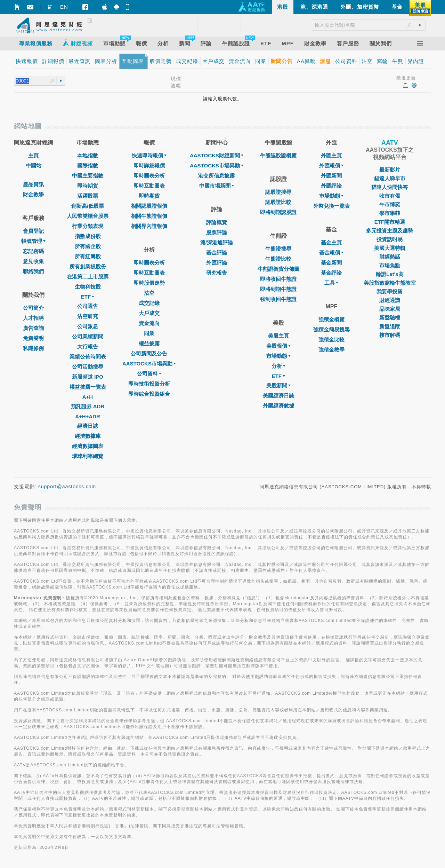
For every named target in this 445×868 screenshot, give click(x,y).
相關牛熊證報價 (149, 216)
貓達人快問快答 (390, 187)
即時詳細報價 (149, 165)
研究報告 (217, 273)
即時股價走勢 (149, 283)
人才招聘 (33, 318)
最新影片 (390, 170)
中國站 (34, 165)
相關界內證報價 (149, 226)
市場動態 (278, 356)
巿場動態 (331, 196)
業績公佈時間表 (88, 357)
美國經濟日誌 (278, 396)
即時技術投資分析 (149, 384)
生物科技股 (88, 287)
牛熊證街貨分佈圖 (278, 269)
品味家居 (390, 309)
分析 (278, 366)
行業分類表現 (88, 226)
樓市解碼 (390, 335)
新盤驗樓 (390, 318)
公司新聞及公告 (149, 353)
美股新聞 (278, 385)
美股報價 (278, 346)
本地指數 (88, 155)
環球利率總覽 (88, 456)
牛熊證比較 (278, 259)
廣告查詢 (33, 328)
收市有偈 (390, 196)
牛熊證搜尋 (278, 249)
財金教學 (33, 194)
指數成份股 (88, 236)
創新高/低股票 (88, 206)
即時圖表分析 (149, 176)
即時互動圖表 (149, 186)
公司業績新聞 (88, 336)
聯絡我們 (33, 271)
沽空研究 (88, 316)
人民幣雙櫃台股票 (88, 216)
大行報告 (88, 346)
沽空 (149, 293)
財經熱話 (390, 257)
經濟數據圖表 (88, 446)
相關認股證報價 (149, 206)
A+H (88, 397)
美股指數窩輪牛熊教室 (390, 283)
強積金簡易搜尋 (331, 329)
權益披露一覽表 (88, 387)
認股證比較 (278, 202)
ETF (88, 297)
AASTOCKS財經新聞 (217, 155)
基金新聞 (331, 263)
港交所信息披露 (216, 176)
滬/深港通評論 (217, 242)
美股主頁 (278, 336)
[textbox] (33, 81)
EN (64, 7)
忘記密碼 (33, 251)
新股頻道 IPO (88, 377)
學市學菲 (390, 213)
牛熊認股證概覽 (278, 155)
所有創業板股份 (88, 266)
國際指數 (88, 165)
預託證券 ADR (88, 406)
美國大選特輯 (390, 248)
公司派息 (88, 326)
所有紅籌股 (88, 256)
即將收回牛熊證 (278, 279)
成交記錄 (149, 303)
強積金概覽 (331, 319)
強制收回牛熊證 (278, 299)
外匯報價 (331, 165)
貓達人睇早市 (390, 178)
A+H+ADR (88, 416)
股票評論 (217, 232)
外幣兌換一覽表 (331, 206)
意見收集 (33, 261)
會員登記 (33, 231)
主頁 (33, 155)
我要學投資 (390, 291)
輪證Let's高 (390, 274)
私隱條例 (33, 348)
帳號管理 (33, 241)
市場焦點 (390, 265)
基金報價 (331, 252)
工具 (331, 283)
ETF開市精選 (390, 222)
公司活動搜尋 (88, 367)
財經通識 (390, 300)
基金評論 (217, 252)
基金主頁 (331, 242)
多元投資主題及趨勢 (390, 231)
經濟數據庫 (88, 436)
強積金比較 (331, 340)
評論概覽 (217, 222)
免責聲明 (33, 338)
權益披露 (149, 343)
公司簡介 (33, 308)
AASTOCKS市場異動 (149, 364)
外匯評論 (217, 263)
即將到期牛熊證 (278, 289)
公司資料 (149, 374)
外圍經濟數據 (278, 406)
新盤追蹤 (390, 326)
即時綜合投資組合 (149, 394)
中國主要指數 (88, 176)
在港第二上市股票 (88, 277)
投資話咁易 (390, 239)
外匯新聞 (331, 176)
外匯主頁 (331, 155)
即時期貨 (88, 186)
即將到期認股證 (278, 212)
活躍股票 (88, 196)
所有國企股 (88, 246)
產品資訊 (33, 184)
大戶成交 (149, 313)
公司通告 (88, 306)
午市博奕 (390, 204)
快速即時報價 (149, 155)
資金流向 (149, 323)
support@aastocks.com (67, 487)
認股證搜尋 (278, 192)
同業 (149, 333)
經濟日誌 (88, 426)
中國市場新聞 (217, 186)
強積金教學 (331, 350)
